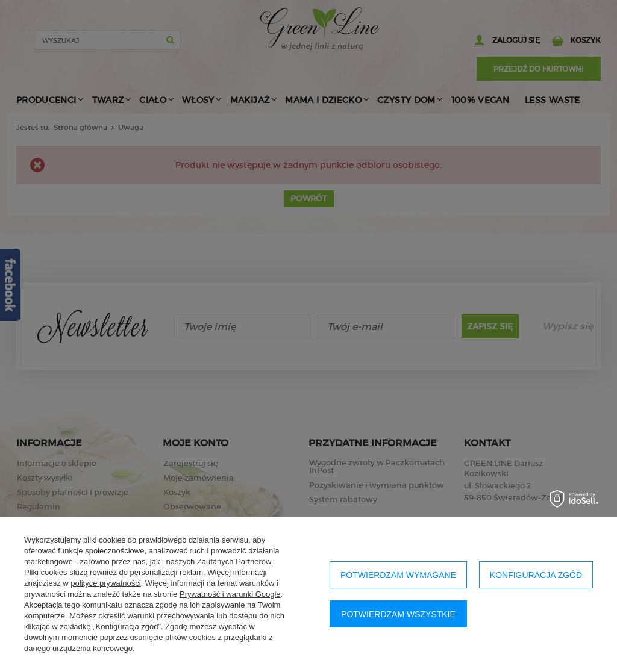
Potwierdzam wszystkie (398, 614)
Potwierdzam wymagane (398, 575)
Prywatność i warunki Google (230, 594)
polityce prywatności (105, 583)
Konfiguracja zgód (536, 575)
